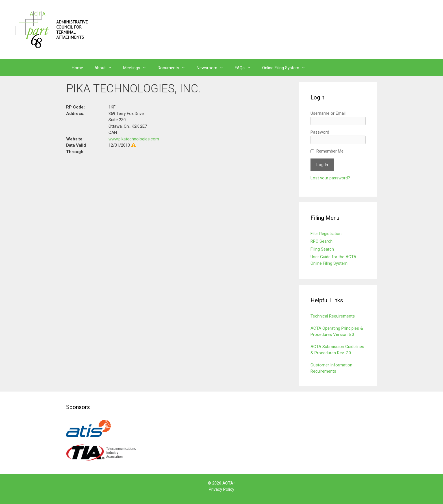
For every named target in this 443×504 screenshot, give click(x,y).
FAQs (246, 68)
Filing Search (322, 249)
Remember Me (330, 151)
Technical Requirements (333, 316)
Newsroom (213, 68)
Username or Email (328, 113)
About (106, 68)
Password (320, 132)
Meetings (138, 68)
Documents (174, 68)
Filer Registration (326, 234)
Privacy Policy (221, 489)
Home (77, 68)
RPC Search (322, 241)
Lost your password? (330, 178)
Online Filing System (287, 68)
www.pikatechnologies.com (134, 139)
